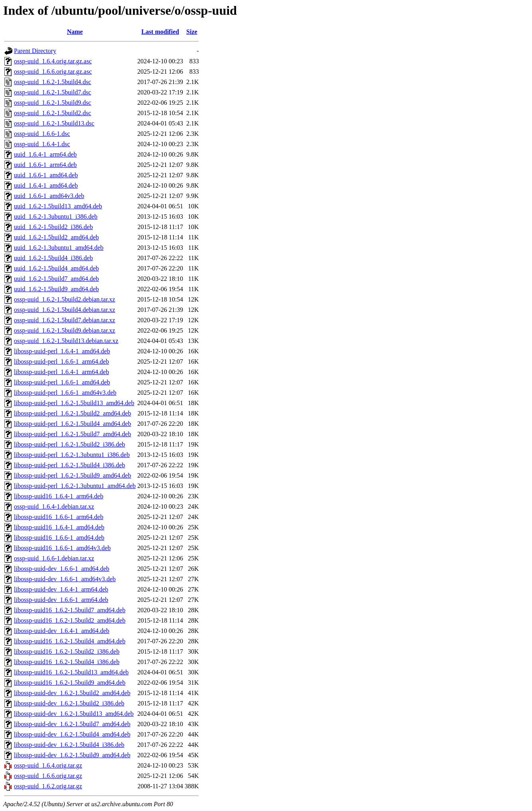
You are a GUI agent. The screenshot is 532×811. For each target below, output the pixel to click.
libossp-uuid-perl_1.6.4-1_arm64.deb (62, 372)
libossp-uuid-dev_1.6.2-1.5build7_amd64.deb (72, 724)
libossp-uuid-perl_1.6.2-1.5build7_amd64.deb (72, 434)
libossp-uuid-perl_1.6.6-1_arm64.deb (62, 361)
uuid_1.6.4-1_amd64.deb (46, 185)
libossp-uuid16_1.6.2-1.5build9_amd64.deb (70, 683)
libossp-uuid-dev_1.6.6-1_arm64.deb (61, 600)
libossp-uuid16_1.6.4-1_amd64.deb (59, 527)
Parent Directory (35, 51)
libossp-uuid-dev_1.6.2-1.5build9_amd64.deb (72, 755)
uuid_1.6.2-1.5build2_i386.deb (53, 227)
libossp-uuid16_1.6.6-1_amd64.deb (59, 538)
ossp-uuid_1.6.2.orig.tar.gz (48, 786)
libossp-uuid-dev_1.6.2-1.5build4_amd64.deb (72, 734)
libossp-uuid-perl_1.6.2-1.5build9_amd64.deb (72, 475)
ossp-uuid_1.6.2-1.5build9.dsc (53, 103)
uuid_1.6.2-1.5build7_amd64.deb (56, 279)
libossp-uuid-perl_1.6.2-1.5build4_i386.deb (69, 465)
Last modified (160, 32)
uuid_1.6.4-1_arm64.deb (45, 154)
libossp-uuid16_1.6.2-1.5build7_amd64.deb (70, 610)
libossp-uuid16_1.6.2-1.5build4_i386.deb (67, 662)
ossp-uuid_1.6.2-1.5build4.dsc (53, 82)
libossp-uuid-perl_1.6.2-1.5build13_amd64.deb (74, 403)
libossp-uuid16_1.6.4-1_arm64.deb (59, 496)
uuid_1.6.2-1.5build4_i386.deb (53, 258)
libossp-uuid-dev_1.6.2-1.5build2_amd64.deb (72, 693)
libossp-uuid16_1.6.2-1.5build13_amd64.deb (71, 672)
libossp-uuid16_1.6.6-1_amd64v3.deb (62, 548)
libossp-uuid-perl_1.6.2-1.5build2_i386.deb (69, 444)
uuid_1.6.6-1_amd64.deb (46, 175)
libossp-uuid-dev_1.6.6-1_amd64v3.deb (65, 579)
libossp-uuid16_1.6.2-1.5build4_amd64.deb (70, 641)
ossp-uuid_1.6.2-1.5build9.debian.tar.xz (65, 330)
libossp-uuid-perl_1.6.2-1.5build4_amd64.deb (72, 424)
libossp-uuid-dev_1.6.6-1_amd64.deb (62, 569)
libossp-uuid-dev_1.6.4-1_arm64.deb (61, 589)
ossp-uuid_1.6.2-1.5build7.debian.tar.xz (65, 320)
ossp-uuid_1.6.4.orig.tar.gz (48, 765)
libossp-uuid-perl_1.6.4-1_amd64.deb (62, 351)
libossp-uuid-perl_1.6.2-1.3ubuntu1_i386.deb (72, 455)
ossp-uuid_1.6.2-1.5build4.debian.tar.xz (65, 310)
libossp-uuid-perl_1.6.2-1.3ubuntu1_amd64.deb (75, 486)
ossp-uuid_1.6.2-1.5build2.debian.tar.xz (65, 299)
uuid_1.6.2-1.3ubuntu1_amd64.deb (59, 248)
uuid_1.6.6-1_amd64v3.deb (49, 196)
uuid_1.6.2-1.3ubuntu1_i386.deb (56, 216)
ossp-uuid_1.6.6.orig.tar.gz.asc (53, 72)
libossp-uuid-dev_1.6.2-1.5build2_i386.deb (69, 703)
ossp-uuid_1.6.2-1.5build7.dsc (53, 92)
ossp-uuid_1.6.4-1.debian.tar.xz (54, 506)
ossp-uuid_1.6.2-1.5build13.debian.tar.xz (66, 341)
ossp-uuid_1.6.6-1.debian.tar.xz (54, 558)
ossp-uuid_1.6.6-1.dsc (42, 134)
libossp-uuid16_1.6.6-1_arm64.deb (59, 517)
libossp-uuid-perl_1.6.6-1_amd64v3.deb (65, 393)
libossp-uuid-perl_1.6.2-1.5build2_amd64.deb (72, 413)
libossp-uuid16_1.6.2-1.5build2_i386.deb (67, 651)
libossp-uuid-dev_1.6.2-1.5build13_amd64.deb (74, 714)
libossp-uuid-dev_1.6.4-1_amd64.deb (62, 631)
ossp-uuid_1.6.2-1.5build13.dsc (54, 123)
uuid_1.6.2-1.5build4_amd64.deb (56, 268)
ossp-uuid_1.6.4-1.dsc (42, 144)
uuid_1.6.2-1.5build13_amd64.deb (58, 206)
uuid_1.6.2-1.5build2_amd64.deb (56, 237)
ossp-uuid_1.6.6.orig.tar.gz (48, 776)
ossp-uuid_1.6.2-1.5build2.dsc (53, 113)
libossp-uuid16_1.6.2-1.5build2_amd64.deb (70, 620)
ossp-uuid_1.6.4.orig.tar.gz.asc (53, 61)
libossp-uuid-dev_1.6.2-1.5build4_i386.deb (69, 745)
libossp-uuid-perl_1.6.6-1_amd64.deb (62, 382)
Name (75, 32)
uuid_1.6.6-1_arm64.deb (45, 165)
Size (192, 32)
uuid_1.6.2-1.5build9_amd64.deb (56, 289)
